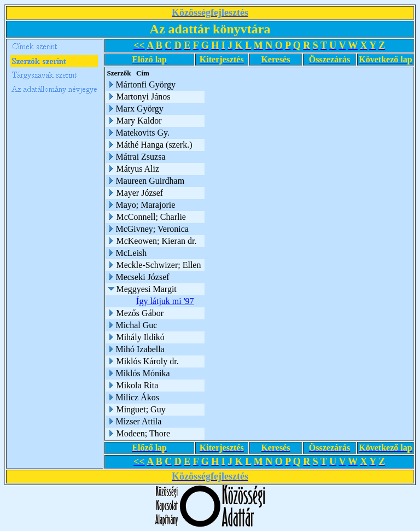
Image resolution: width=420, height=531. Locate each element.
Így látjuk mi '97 (168, 301)
